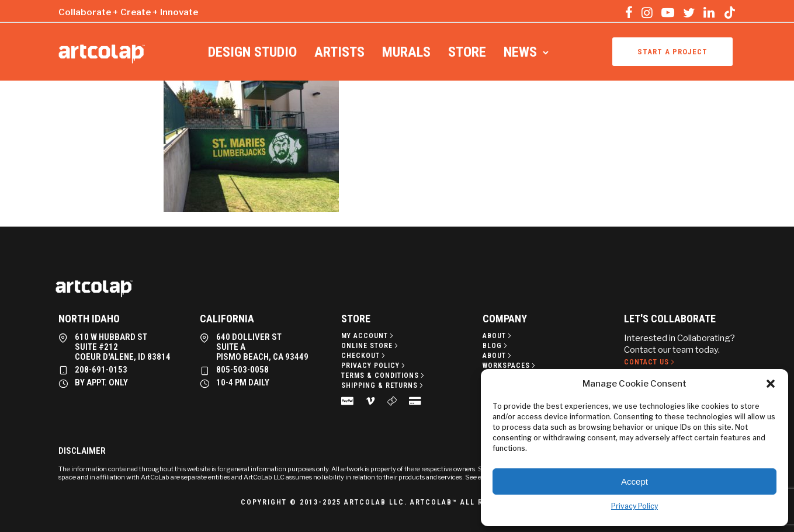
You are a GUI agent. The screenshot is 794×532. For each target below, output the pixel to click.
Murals (406, 52)
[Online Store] (371, 346)
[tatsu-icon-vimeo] (372, 401)
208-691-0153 (101, 370)
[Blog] (496, 346)
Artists (339, 52)
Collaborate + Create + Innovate (128, 12)
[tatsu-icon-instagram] (647, 12)
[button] (771, 384)
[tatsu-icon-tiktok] (730, 12)
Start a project (672, 52)
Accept (634, 481)
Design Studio (252, 52)
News (520, 52)
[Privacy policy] (374, 366)
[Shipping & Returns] (383, 385)
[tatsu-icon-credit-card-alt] (415, 401)
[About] (498, 336)
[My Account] (368, 336)
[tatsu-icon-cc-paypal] (349, 401)
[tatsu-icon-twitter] (689, 12)
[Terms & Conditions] (384, 375)
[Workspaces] (510, 366)
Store (467, 52)
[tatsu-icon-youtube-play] (668, 12)
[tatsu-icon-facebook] (629, 12)
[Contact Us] (650, 362)
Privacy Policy (634, 506)
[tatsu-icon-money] (394, 401)
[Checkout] (364, 356)
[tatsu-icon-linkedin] (709, 12)
